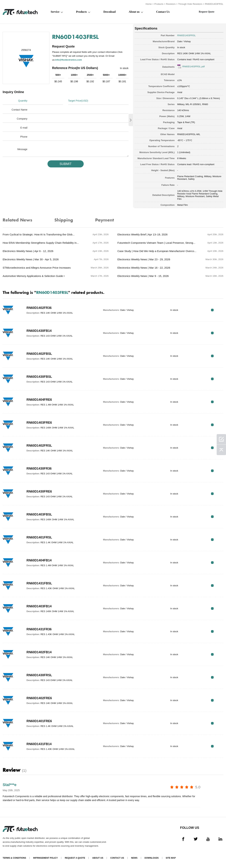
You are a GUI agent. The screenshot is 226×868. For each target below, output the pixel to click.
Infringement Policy (45, 858)
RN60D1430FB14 (39, 331)
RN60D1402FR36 (39, 308)
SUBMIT (66, 164)
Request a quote (75, 858)
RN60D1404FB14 (39, 560)
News (134, 858)
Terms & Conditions (14, 858)
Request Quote (207, 12)
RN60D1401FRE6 (39, 721)
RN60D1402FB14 (39, 652)
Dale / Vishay (184, 41)
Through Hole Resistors (190, 4)
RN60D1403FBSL (39, 514)
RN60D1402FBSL (39, 354)
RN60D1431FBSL (39, 583)
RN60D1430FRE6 (39, 491)
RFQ (212, 310)
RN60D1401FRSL (39, 537)
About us (134, 12)
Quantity (23, 101)
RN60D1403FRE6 (39, 423)
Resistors (171, 4)
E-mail (24, 128)
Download (110, 12)
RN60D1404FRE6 (39, 400)
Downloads (152, 858)
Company (22, 119)
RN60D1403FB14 (39, 606)
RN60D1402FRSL (39, 446)
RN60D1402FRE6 (39, 698)
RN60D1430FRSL (39, 675)
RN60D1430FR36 (39, 469)
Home (149, 4)
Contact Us (163, 12)
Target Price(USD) (78, 101)
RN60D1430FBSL (39, 377)
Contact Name (20, 110)
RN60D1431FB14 (39, 744)
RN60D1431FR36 (39, 629)
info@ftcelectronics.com (68, 60)
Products (159, 4)
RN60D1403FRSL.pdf (194, 66)
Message (22, 149)
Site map (171, 858)
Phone (24, 137)
